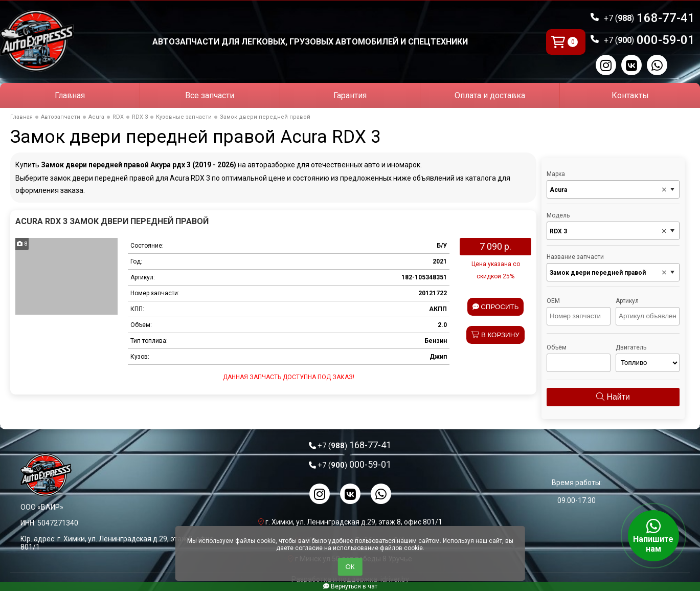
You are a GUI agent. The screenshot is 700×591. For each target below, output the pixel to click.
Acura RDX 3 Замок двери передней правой (112, 221)
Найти (613, 397)
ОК (350, 567)
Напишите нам (653, 536)
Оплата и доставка (490, 95)
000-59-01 (649, 40)
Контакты (630, 95)
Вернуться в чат (350, 586)
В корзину (495, 335)
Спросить (496, 307)
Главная (70, 95)
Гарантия (350, 95)
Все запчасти (210, 95)
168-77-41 (649, 18)
